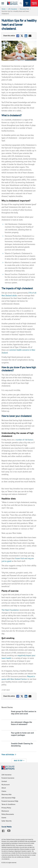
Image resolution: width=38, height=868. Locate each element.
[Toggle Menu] (3, 3)
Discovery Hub (6, 794)
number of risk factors (25, 440)
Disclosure (5, 811)
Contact (4, 781)
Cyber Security (7, 821)
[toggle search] (21, 3)
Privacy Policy (6, 808)
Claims (4, 791)
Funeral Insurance (8, 778)
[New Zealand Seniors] (13, 3)
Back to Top (19, 761)
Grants (4, 818)
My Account (6, 785)
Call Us (27, 3)
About (4, 788)
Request (34, 3)
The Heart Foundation (10, 610)
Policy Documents (8, 814)
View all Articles (8, 754)
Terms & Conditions (8, 804)
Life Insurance (6, 775)
